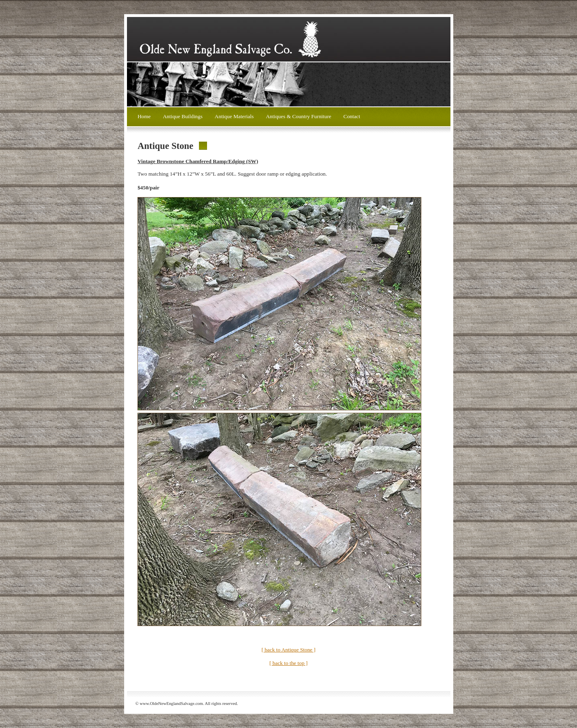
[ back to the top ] (288, 663)
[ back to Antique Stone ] (289, 650)
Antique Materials (234, 116)
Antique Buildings (183, 116)
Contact (352, 116)
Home (144, 116)
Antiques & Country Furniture (298, 116)
